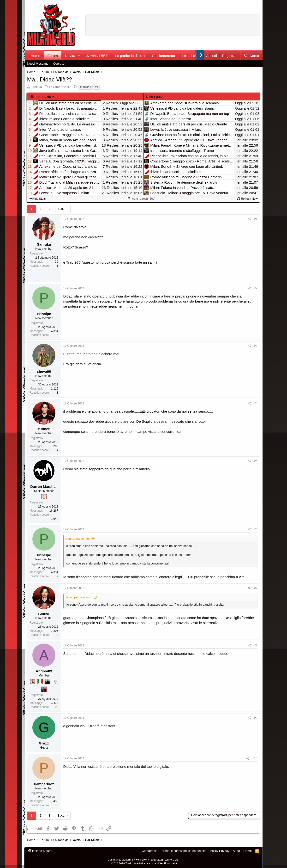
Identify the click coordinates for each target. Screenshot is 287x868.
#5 (256, 461)
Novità (70, 56)
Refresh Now (248, 199)
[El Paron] (48, 682)
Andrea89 (44, 671)
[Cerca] (251, 56)
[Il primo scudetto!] (40, 682)
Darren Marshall (44, 487)
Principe (44, 314)
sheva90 (44, 371)
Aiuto (236, 851)
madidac (86, 87)
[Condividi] (249, 219)
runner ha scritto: (78, 539)
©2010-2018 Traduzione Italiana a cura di (143, 863)
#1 (256, 219)
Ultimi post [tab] (154, 96)
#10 (255, 758)
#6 (256, 529)
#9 (256, 718)
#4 (256, 403)
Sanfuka (36, 87)
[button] (79, 56)
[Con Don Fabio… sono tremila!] (44, 689)
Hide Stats (38, 199)
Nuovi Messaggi (38, 64)
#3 (256, 346)
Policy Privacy (220, 851)
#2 (256, 288)
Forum (53, 56)
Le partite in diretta (130, 56)
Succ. (61, 209)
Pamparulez (44, 784)
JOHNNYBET (97, 56)
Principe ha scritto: (79, 597)
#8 (256, 645)
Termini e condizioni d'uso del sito (183, 851)
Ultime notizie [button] (40, 96)
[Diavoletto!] (32, 682)
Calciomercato (163, 56)
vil (97, 87)
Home (36, 56)
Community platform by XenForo (143, 860)
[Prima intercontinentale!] (44, 497)
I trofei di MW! (193, 56)
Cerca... (59, 64)
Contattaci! (149, 851)
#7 (256, 588)
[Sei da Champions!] (55, 682)
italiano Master (40, 851)
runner (44, 429)
